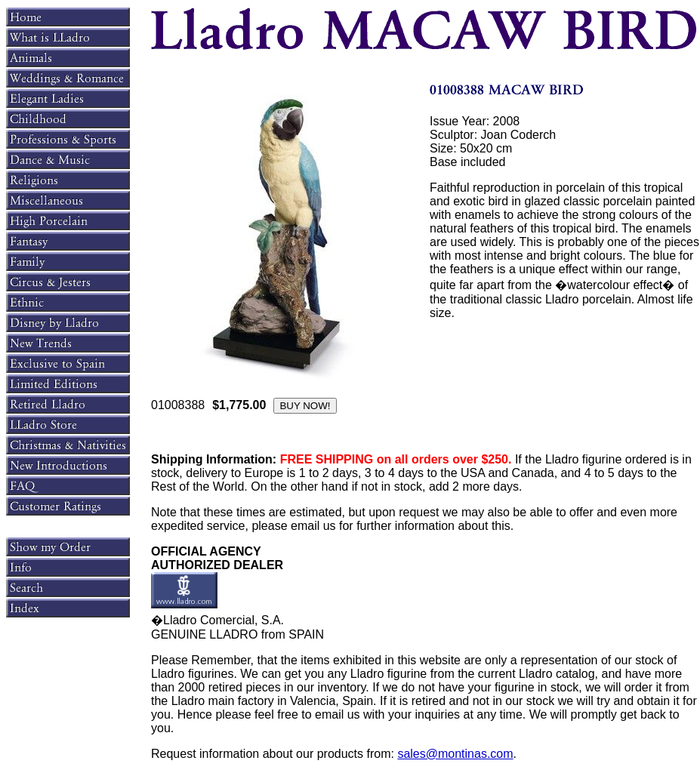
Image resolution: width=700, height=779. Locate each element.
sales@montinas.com (455, 754)
